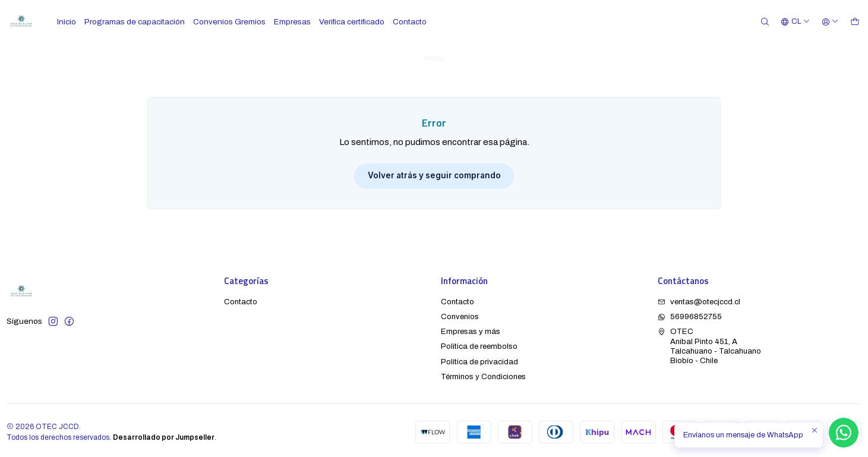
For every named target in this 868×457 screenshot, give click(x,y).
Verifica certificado (352, 22)
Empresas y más (471, 328)
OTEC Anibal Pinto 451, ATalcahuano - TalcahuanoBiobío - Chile (709, 343)
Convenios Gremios (229, 22)
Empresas (292, 22)
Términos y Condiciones (483, 374)
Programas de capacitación (135, 22)
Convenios (460, 313)
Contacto (410, 22)
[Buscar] (765, 22)
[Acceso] (830, 22)
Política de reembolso (479, 343)
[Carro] (855, 22)
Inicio (67, 22)
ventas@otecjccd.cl (699, 299)
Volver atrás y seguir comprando (434, 172)
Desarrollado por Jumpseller (164, 434)
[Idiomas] (796, 22)
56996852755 (690, 313)
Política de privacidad (479, 358)
